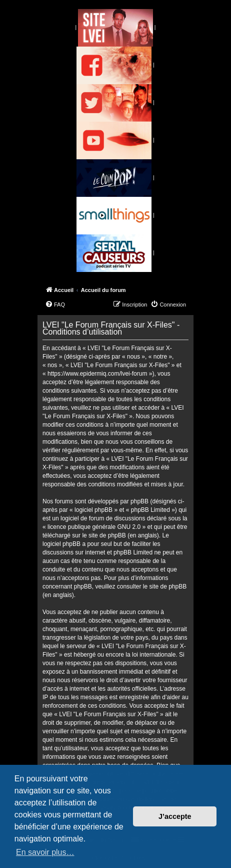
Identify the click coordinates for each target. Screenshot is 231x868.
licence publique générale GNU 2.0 (94, 527)
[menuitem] (55, 305)
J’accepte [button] (175, 816)
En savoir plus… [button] (45, 852)
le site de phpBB (104, 535)
